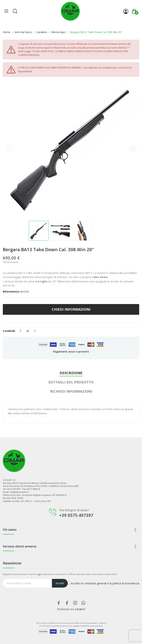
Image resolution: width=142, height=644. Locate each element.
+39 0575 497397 (76, 515)
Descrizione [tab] (71, 373)
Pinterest (35, 331)
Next (133, 148)
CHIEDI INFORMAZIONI (71, 309)
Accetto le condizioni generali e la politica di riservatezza (103, 583)
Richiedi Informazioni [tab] (71, 391)
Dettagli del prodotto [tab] (71, 382)
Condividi (21, 331)
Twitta (28, 331)
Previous (9, 148)
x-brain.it (80, 609)
